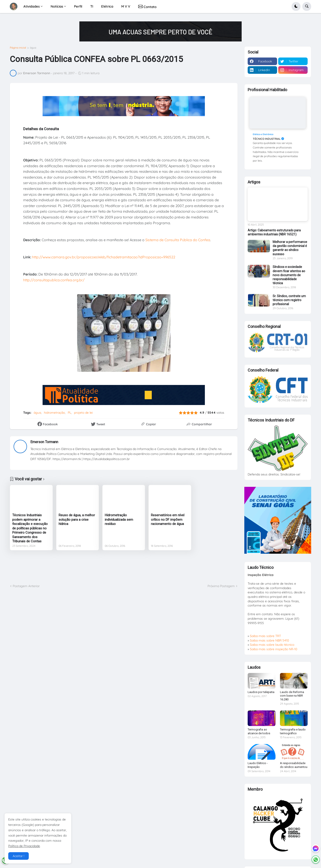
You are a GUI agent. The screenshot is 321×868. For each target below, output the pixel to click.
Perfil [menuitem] (78, 6)
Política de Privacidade (24, 846)
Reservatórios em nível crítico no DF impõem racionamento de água (168, 519)
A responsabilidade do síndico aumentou (294, 765)
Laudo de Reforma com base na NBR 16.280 (292, 696)
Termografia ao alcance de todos (259, 731)
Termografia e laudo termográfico (293, 731)
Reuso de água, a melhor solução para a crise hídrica (77, 519)
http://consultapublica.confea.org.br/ (54, 280)
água (33, 48)
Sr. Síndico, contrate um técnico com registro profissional (289, 300)
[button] (296, 6)
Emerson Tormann (44, 442)
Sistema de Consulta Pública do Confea (178, 240)
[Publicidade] (160, 31)
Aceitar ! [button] (19, 856)
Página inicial (18, 48)
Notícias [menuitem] (57, 6)
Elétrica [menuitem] (107, 6)
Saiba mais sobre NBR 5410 (269, 640)
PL (69, 413)
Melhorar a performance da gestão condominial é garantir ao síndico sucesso (290, 248)
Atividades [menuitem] (32, 6)
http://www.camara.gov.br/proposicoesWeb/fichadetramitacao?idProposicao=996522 (104, 257)
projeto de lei (83, 413)
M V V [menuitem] (126, 6)
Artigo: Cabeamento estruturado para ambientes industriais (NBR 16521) (274, 232)
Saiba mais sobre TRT (265, 636)
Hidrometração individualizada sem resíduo (119, 519)
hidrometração (54, 413)
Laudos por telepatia (261, 692)
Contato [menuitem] (147, 6)
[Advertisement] (124, 567)
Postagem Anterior (26, 586)
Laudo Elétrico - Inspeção (258, 765)
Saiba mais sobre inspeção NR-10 (274, 649)
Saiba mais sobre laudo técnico (272, 645)
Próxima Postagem (221, 586)
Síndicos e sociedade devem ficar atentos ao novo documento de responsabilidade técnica (289, 275)
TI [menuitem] (92, 6)
